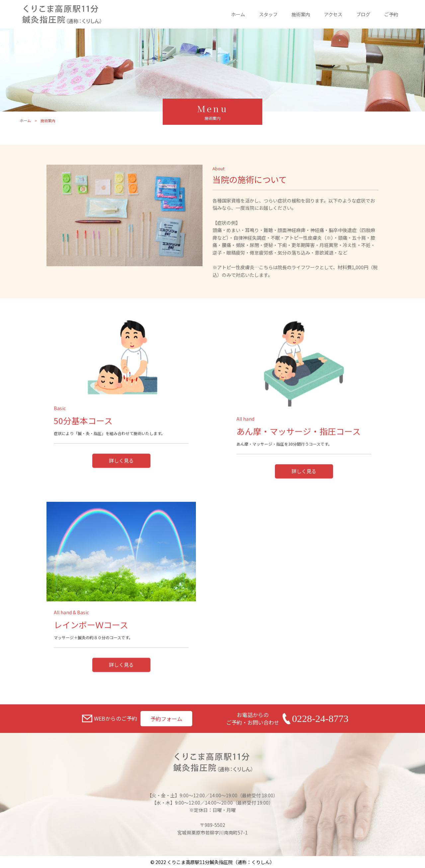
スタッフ (268, 14)
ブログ (363, 14)
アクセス (333, 14)
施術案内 (301, 14)
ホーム (238, 14)
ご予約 (391, 14)
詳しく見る (121, 498)
